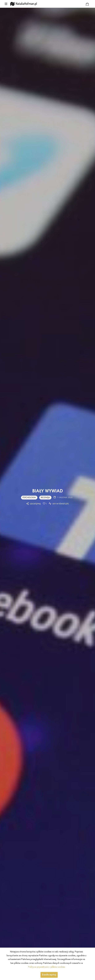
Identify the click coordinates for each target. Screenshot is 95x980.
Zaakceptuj (49, 975)
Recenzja (45, 497)
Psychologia (29, 497)
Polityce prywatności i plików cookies (47, 967)
